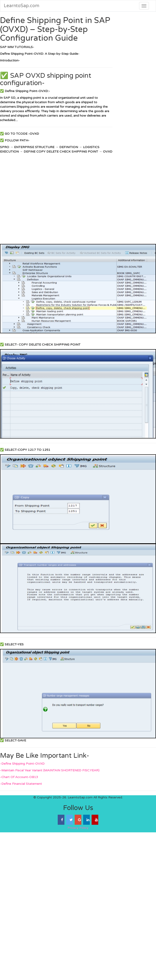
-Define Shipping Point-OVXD (22, 764)
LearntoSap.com (22, 6)
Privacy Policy (78, 828)
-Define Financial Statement (21, 784)
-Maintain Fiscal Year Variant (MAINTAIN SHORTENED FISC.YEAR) (50, 770)
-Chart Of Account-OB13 (19, 777)
